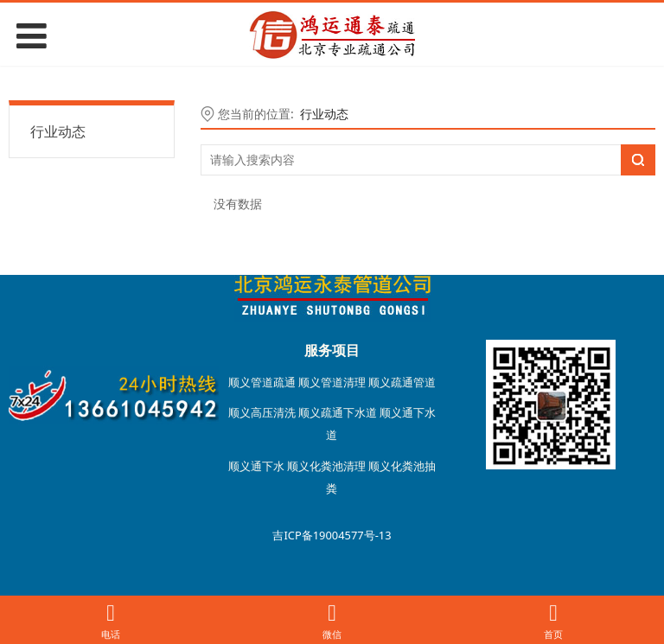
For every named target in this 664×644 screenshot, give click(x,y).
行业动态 (58, 131)
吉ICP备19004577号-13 (332, 535)
